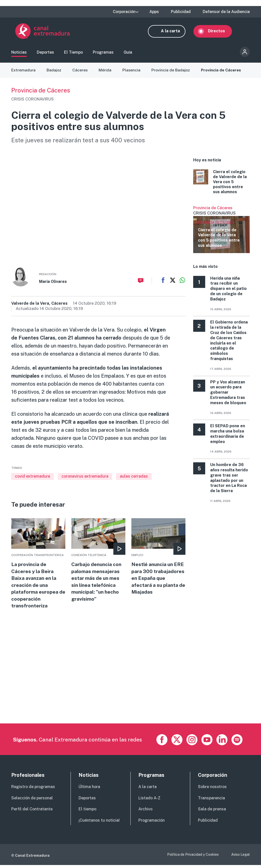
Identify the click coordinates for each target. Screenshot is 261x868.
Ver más (221, 232)
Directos (220, 32)
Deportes (45, 54)
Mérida (106, 73)
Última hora (89, 790)
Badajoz (54, 73)
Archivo (145, 812)
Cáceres (81, 73)
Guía (128, 54)
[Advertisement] (130, 692)
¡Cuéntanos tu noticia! (99, 824)
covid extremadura (33, 479)
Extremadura (24, 73)
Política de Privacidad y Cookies (193, 858)
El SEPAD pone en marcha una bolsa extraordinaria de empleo (228, 436)
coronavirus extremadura (85, 479)
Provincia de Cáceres (223, 73)
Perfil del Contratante (32, 812)
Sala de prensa (212, 812)
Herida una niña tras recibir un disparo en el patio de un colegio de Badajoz (228, 291)
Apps (154, 12)
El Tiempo (73, 54)
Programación (152, 824)
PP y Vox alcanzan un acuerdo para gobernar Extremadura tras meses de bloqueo (228, 395)
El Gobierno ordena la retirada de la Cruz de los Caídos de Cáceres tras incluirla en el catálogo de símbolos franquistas (229, 343)
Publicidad (181, 12)
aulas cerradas (134, 479)
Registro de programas (33, 790)
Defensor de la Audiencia (226, 12)
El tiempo (87, 812)
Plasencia (132, 73)
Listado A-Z (149, 801)
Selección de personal (32, 801)
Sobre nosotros (212, 790)
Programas (103, 54)
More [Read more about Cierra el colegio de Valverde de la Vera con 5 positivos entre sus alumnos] (221, 184)
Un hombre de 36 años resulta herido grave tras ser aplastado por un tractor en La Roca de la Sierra (229, 480)
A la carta (174, 32)
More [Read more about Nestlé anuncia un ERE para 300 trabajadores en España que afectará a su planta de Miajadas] (158, 559)
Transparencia (211, 801)
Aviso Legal (240, 858)
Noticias (19, 54)
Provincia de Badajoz (172, 73)
